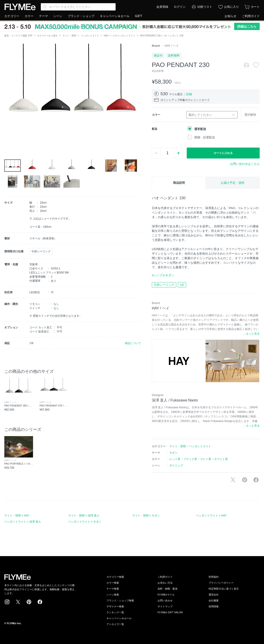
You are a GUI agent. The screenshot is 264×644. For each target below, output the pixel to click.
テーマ (43, 16)
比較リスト (205, 7)
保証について (133, 343)
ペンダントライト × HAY (211, 516)
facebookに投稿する (256, 480)
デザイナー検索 (115, 606)
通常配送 (200, 129)
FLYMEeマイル (166, 595)
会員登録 (162, 7)
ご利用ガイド (251, 16)
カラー (29, 16)
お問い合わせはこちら (245, 164)
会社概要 (214, 601)
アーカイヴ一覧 (115, 624)
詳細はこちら (247, 26)
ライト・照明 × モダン (146, 516)
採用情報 (214, 606)
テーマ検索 (113, 589)
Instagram (7, 602)
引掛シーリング (164, 285)
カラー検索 (113, 583)
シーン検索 (113, 595)
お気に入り (232, 7)
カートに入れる (223, 153)
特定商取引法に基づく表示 (224, 589)
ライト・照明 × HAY (17, 516)
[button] (8, 95)
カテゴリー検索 (115, 577)
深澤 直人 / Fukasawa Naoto (175, 400)
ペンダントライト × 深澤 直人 (23, 522)
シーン (58, 16)
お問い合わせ (165, 601)
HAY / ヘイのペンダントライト (119, 36)
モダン (173, 453)
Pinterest (29, 602)
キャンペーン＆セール (115, 16)
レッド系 (175, 459)
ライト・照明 (69, 36)
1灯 (182, 285)
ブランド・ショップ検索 (120, 601)
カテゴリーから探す (47, 36)
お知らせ (230, 16)
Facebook (40, 602)
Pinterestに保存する (245, 480)
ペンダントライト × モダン (85, 522)
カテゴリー (12, 16)
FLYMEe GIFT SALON (170, 612)
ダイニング (176, 465)
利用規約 (214, 577)
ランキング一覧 (115, 612)
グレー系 (206, 459)
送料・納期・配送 (168, 589)
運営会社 (214, 595)
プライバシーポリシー (221, 583)
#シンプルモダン (163, 275)
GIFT (139, 16)
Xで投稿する (233, 480)
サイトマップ (165, 606)
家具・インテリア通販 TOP (18, 36)
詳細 (189, 94)
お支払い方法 (165, 583)
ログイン (180, 7)
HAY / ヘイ (172, 46)
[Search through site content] (78, 7)
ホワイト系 (221, 459)
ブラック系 (190, 459)
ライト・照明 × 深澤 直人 (84, 516)
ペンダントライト (90, 36)
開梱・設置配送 (205, 137)
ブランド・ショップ (81, 16)
